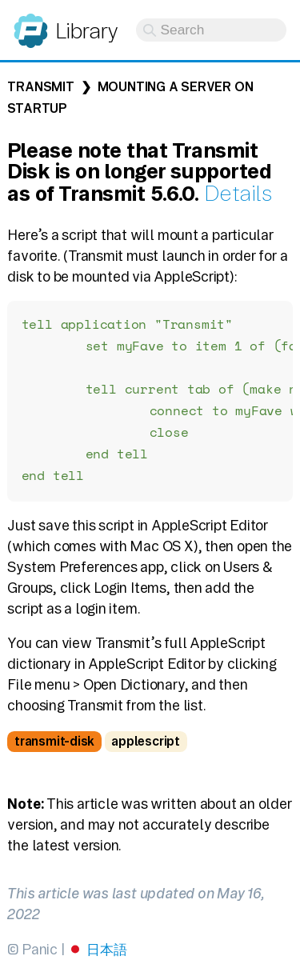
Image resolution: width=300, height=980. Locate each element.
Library (86, 31)
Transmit (40, 87)
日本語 (106, 956)
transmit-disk (54, 748)
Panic (31, 24)
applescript (146, 748)
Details (238, 193)
